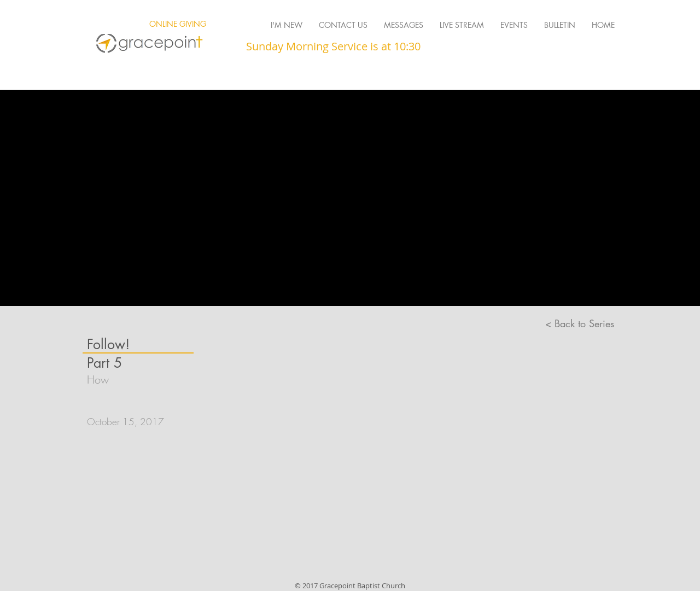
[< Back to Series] (580, 324)
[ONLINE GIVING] (178, 24)
